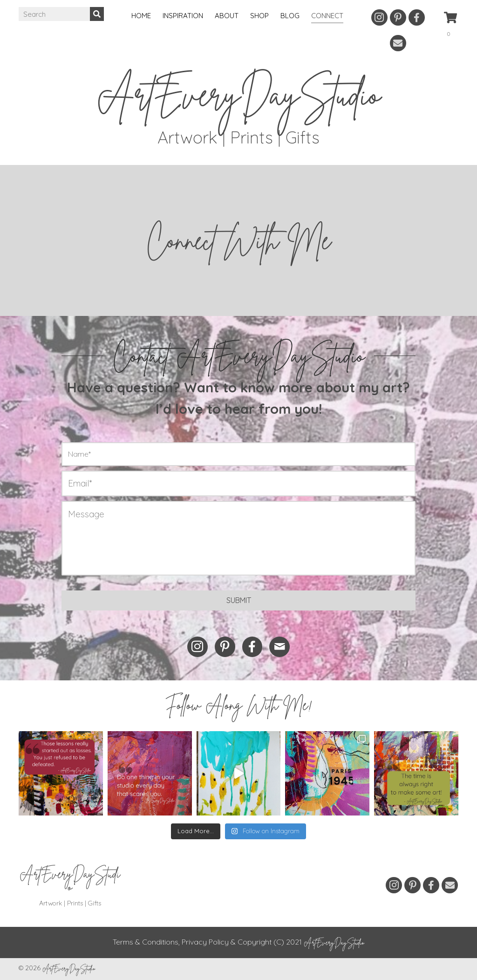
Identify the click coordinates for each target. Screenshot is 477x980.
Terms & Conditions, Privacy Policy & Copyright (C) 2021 (238, 942)
